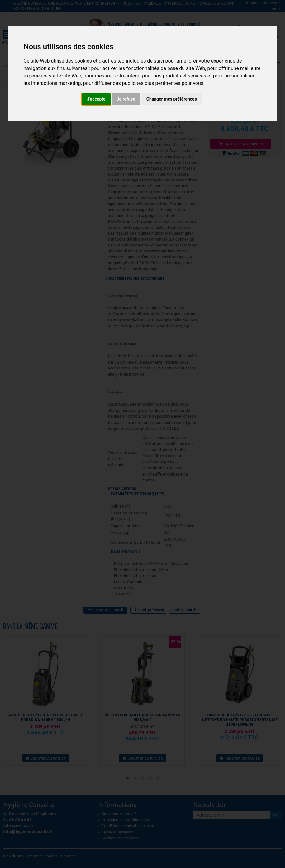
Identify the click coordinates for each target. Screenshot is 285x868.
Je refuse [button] (126, 99)
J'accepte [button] (96, 99)
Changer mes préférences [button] (172, 99)
